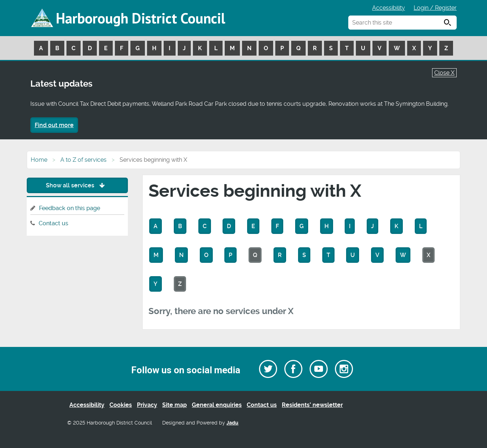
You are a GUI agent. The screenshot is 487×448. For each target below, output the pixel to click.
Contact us (53, 223)
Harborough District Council (141, 18)
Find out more (54, 125)
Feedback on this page (70, 208)
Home (39, 160)
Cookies (121, 405)
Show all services (77, 185)
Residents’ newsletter (312, 405)
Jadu (232, 423)
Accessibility (389, 8)
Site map (174, 405)
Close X (444, 73)
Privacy (147, 405)
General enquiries (217, 405)
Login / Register (435, 8)
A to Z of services (83, 160)
